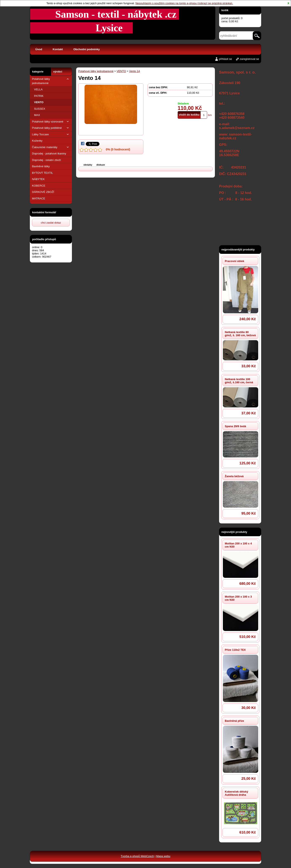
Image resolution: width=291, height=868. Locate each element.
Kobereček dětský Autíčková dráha (236, 793)
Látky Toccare (51, 134)
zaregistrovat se (249, 59)
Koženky (37, 141)
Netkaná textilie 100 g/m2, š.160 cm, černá (239, 381)
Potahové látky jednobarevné (51, 81)
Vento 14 (134, 71)
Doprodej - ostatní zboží (46, 160)
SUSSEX (40, 109)
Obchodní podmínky (87, 49)
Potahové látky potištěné (51, 128)
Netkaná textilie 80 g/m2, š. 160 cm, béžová (240, 334)
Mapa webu (163, 856)
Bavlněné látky (41, 166)
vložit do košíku (189, 115)
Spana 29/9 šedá (235, 426)
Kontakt (58, 49)
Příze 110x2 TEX (235, 650)
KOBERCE (39, 186)
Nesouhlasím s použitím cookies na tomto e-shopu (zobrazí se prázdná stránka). (184, 3)
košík (225, 10)
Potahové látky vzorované (51, 122)
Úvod (39, 49)
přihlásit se (225, 59)
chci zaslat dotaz (51, 223)
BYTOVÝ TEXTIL (42, 173)
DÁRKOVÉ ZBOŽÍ (43, 192)
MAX (37, 115)
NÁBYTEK (38, 179)
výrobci (58, 72)
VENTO (39, 102)
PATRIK (39, 96)
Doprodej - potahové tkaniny (49, 153)
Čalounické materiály (51, 147)
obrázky (88, 165)
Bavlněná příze (234, 721)
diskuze (101, 165)
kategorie (38, 72)
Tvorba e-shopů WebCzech (137, 856)
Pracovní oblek (234, 261)
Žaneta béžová (234, 476)
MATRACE (39, 198)
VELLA (38, 89)
